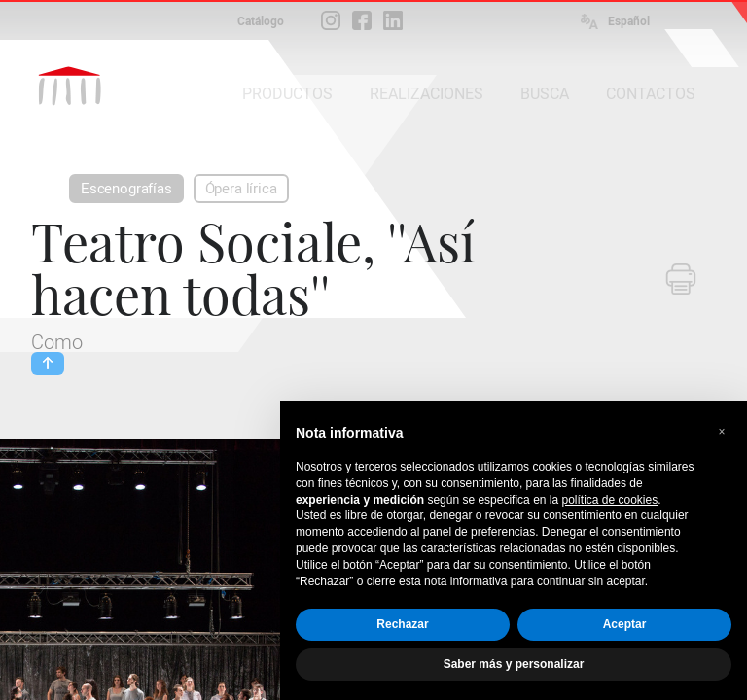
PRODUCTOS (287, 94)
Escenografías (126, 189)
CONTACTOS (651, 94)
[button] (722, 432)
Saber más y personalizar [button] (514, 664)
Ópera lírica (241, 189)
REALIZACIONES (427, 94)
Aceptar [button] (625, 624)
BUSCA (545, 94)
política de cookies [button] (609, 500)
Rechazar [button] (402, 624)
